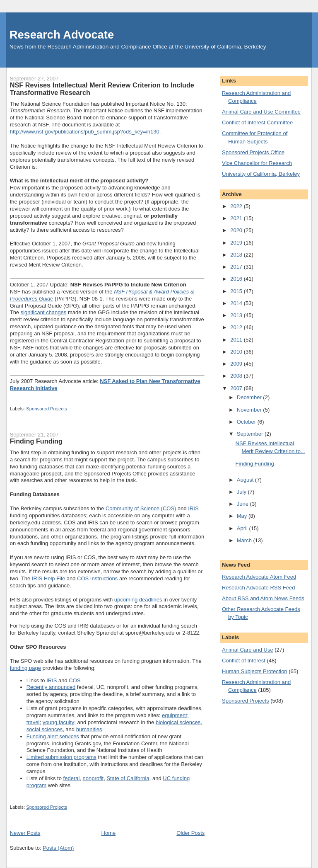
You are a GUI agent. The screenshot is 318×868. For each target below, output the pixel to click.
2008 (237, 376)
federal (72, 778)
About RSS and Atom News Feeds (263, 598)
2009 (237, 364)
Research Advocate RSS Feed (258, 588)
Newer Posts (25, 833)
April (243, 528)
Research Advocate (62, 35)
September (251, 434)
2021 (237, 218)
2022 (237, 206)
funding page (25, 668)
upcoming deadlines (138, 600)
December (250, 397)
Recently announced (51, 687)
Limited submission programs (61, 757)
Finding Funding (36, 441)
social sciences (45, 729)
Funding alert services (53, 736)
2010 (237, 352)
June (243, 504)
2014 (237, 303)
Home (109, 833)
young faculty (59, 722)
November (250, 410)
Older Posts (190, 833)
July (242, 492)
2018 (237, 255)
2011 (237, 340)
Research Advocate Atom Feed (259, 577)
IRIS (193, 508)
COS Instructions (97, 578)
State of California (128, 778)
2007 (237, 388)
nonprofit (93, 778)
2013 (237, 315)
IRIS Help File (48, 578)
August (246, 480)
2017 (237, 267)
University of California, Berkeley (261, 174)
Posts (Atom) (58, 848)
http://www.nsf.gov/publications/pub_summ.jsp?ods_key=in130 (85, 132)
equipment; (175, 715)
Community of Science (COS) (141, 508)
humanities (89, 729)
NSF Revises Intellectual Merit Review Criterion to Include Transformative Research (102, 89)
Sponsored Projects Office (253, 152)
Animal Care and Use (248, 650)
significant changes (44, 312)
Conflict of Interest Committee (257, 122)
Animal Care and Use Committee (261, 112)
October (247, 422)
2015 (237, 291)
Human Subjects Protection (255, 671)
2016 (237, 279)
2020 (237, 230)
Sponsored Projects (47, 409)
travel (33, 722)
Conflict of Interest (244, 661)
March (245, 540)
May (243, 516)
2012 (237, 327)
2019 (237, 243)
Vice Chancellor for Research (257, 163)
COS (75, 680)
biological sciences (178, 722)
